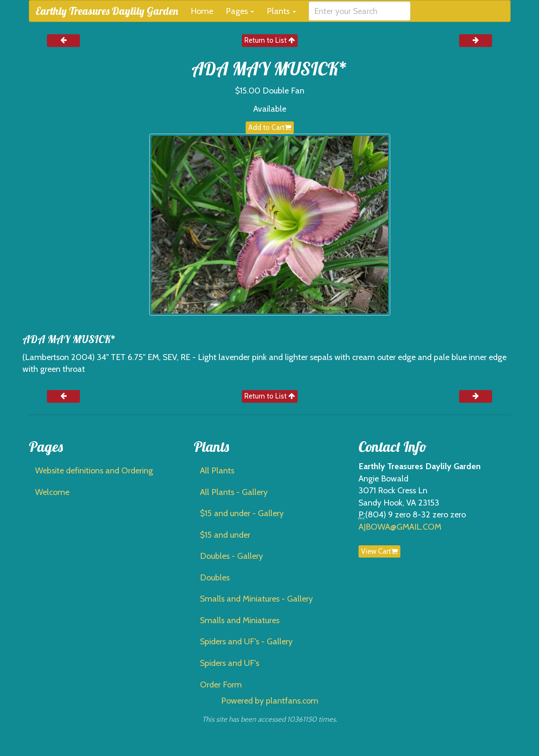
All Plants (217, 470)
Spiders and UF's (230, 663)
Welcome (52, 492)
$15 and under (225, 535)
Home (202, 11)
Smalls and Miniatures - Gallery (256, 599)
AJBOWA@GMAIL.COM (400, 527)
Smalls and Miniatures (240, 620)
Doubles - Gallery (231, 556)
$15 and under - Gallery (242, 513)
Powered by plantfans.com (270, 701)
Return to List (270, 40)
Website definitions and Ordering (94, 470)
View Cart (379, 551)
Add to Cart (270, 127)
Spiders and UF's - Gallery (246, 641)
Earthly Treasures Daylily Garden (107, 11)
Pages (240, 11)
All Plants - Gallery (234, 492)
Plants (281, 11)
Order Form (221, 685)
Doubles (215, 577)
